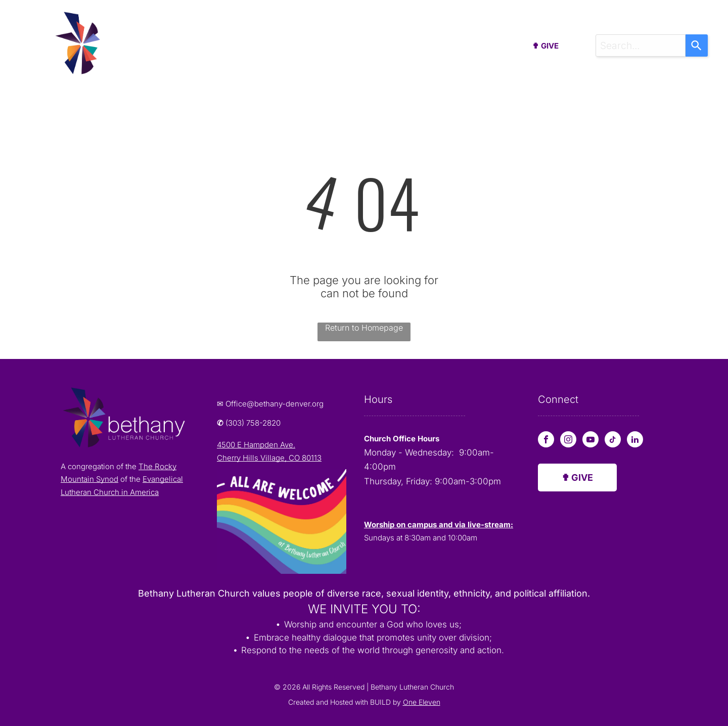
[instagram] (568, 441)
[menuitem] (186, 48)
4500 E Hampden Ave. (256, 445)
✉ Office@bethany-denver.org (270, 404)
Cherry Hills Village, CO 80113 (269, 458)
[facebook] (546, 441)
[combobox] (641, 46)
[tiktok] (613, 441)
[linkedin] (635, 441)
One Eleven (422, 702)
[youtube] (590, 441)
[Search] (697, 46)
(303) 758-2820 (253, 423)
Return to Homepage (364, 328)
